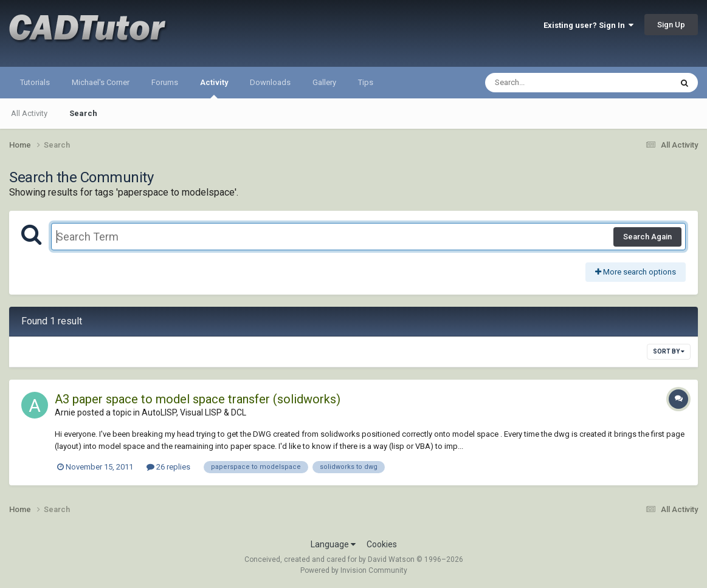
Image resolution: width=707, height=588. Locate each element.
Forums (165, 82)
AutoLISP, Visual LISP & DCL (194, 412)
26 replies (168, 467)
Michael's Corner (101, 82)
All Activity (29, 113)
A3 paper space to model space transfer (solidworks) (198, 399)
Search (83, 113)
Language (333, 544)
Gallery (324, 82)
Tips (366, 82)
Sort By (669, 351)
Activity (214, 88)
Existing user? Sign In (588, 25)
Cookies (382, 544)
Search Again (647, 237)
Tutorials (35, 82)
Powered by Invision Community (354, 570)
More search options (636, 272)
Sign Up (671, 25)
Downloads (270, 82)
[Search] (547, 83)
